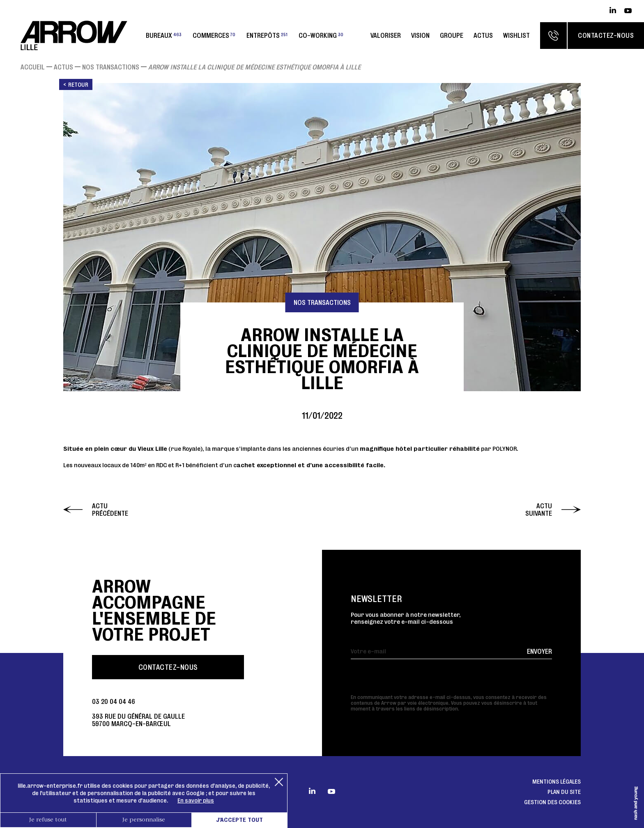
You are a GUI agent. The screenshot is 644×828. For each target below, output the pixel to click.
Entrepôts (267, 35)
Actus (483, 35)
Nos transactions (111, 67)
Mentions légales (557, 782)
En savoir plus (196, 800)
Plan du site (564, 792)
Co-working (321, 35)
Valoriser (386, 35)
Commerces (214, 35)
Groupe (452, 35)
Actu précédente (110, 510)
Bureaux (164, 35)
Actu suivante (539, 510)
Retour (78, 85)
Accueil (33, 67)
